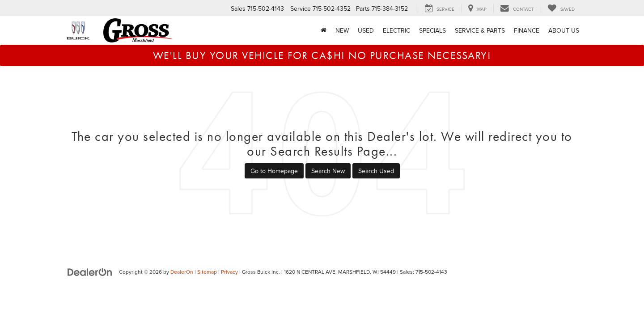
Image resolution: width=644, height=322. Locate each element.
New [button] (342, 30)
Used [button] (366, 30)
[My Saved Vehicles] (561, 8)
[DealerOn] (90, 271)
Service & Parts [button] (480, 30)
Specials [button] (432, 30)
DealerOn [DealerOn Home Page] (182, 272)
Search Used (376, 171)
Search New (328, 171)
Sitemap (207, 272)
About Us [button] (564, 30)
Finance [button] (527, 30)
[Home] (324, 30)
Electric (396, 30)
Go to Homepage (274, 171)
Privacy (229, 272)
